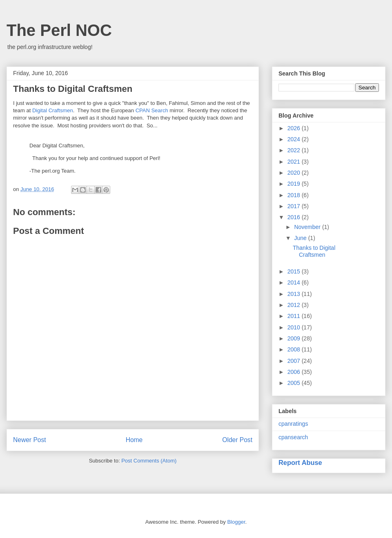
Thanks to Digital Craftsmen (314, 251)
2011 (295, 316)
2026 (295, 128)
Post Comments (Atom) (149, 461)
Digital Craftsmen (53, 110)
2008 (295, 349)
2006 (295, 372)
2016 (295, 217)
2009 (295, 338)
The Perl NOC (59, 30)
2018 (295, 195)
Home (134, 440)
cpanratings (293, 424)
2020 (295, 173)
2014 (295, 282)
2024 (295, 139)
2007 (295, 361)
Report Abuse (300, 462)
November (308, 227)
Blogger (236, 522)
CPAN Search (152, 110)
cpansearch (293, 437)
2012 (295, 305)
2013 (295, 294)
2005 (295, 383)
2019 (295, 184)
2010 (295, 327)
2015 (295, 271)
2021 (295, 162)
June (301, 238)
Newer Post (30, 440)
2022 (295, 150)
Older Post (237, 440)
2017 (295, 206)
